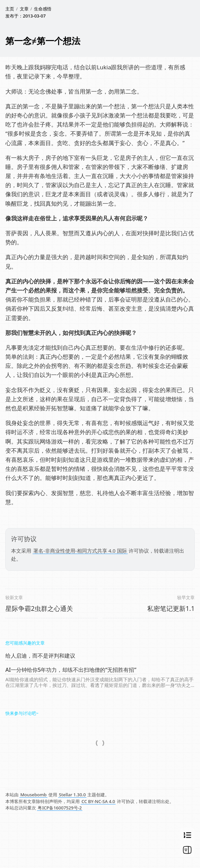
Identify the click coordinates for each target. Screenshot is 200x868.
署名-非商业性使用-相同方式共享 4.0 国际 (80, 551)
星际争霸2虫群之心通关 (39, 609)
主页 (10, 9)
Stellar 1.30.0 (72, 795)
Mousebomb (33, 795)
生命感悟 (43, 9)
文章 (24, 9)
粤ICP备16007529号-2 (60, 808)
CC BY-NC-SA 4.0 (98, 801)
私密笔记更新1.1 (171, 609)
